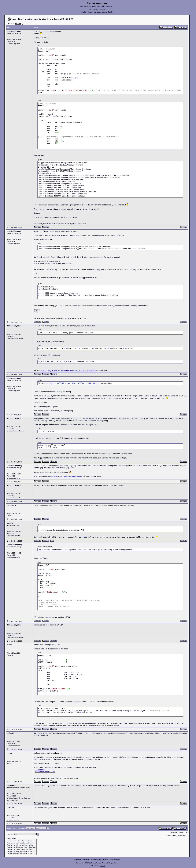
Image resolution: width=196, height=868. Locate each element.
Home (91, 10)
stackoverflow (40, 770)
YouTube (115, 863)
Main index (78, 860)
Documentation (96, 860)
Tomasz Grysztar (96, 863)
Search (96, 10)
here (83, 537)
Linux (21, 19)
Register (103, 10)
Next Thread (182, 835)
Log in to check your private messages (94, 12)
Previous (18, 24)
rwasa (103, 866)
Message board (115, 860)
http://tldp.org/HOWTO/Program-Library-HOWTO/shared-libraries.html (68, 370)
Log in (110, 12)
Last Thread (172, 835)
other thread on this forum (45, 772)
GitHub (109, 863)
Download (86, 860)
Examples (105, 860)
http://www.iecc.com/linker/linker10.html (66, 476)
